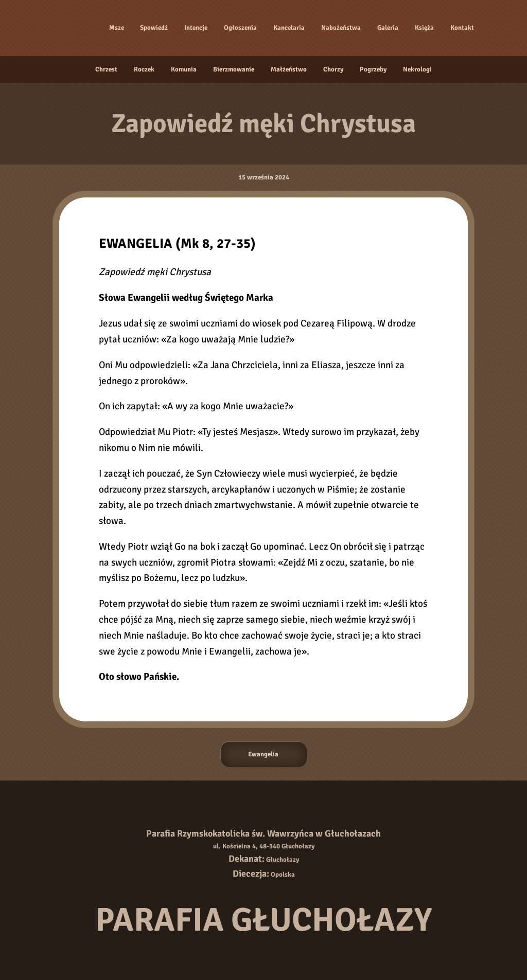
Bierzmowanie (234, 69)
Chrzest (106, 69)
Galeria (388, 28)
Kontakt (462, 28)
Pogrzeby (373, 69)
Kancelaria (289, 28)
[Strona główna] (73, 28)
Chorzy (333, 69)
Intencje (196, 28)
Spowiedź (154, 28)
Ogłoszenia (240, 28)
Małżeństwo (289, 69)
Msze (117, 28)
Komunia (184, 69)
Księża (424, 28)
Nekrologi (417, 69)
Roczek (144, 69)
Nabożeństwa (341, 28)
